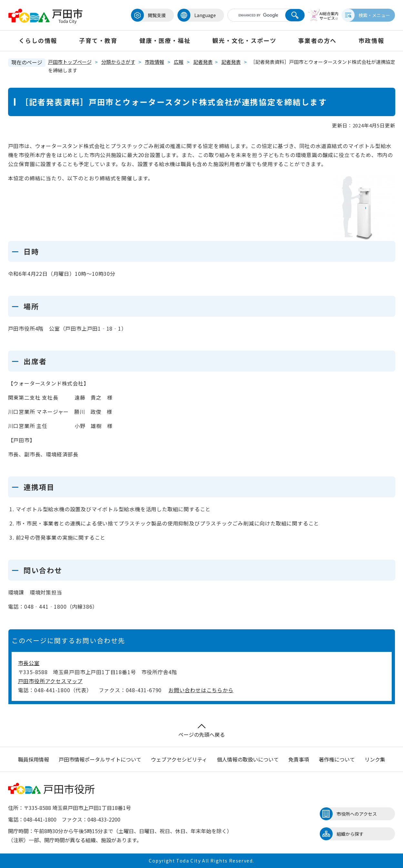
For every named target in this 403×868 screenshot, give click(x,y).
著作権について (337, 759)
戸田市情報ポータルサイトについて (100, 759)
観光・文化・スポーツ (244, 40)
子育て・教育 (98, 40)
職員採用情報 (34, 759)
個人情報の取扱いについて (248, 759)
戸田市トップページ (70, 62)
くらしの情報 (38, 40)
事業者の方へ (317, 40)
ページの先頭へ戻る (202, 731)
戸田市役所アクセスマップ (50, 681)
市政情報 (371, 40)
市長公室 (29, 663)
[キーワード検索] (254, 15)
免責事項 (299, 759)
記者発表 (203, 62)
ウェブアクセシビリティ (179, 759)
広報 (179, 62)
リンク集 (375, 759)
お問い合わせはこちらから (201, 690)
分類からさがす (118, 62)
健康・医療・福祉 (165, 40)
